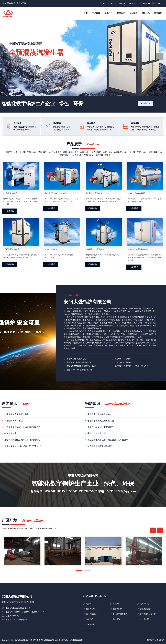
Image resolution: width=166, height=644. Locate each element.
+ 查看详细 (145, 103)
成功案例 (133, 13)
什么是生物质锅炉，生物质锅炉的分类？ (23, 427)
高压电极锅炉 (91, 614)
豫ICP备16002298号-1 (46, 640)
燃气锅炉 (116, 604)
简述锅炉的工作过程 (14, 421)
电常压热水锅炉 (10, 193)
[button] (79, 571)
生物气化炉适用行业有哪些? (100, 427)
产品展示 (96, 13)
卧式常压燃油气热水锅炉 (56, 193)
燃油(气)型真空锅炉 (136, 193)
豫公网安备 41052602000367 (71, 640)
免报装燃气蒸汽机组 (95, 249)
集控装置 (116, 619)
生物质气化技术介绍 (97, 433)
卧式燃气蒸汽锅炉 (94, 193)
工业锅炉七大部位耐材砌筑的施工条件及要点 (108, 440)
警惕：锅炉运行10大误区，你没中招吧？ (23, 446)
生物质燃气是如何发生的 (99, 414)
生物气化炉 (90, 609)
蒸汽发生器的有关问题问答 (100, 446)
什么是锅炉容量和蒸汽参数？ (18, 414)
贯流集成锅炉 (145, 609)
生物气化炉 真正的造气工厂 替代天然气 (22, 440)
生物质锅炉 (117, 609)
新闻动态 (121, 13)
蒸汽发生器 (144, 604)
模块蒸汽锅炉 (51, 249)
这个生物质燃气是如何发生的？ (102, 421)
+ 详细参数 (9, 211)
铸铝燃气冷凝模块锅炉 (138, 249)
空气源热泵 (144, 619)
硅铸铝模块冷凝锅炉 (148, 614)
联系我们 (158, 13)
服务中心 (146, 13)
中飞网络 (160, 640)
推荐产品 (90, 619)
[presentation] (6, 57)
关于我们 (108, 13)
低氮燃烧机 (90, 624)
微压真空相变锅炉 (120, 614)
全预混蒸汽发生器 (11, 249)
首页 (86, 13)
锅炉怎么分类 (10, 433)
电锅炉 (89, 604)
